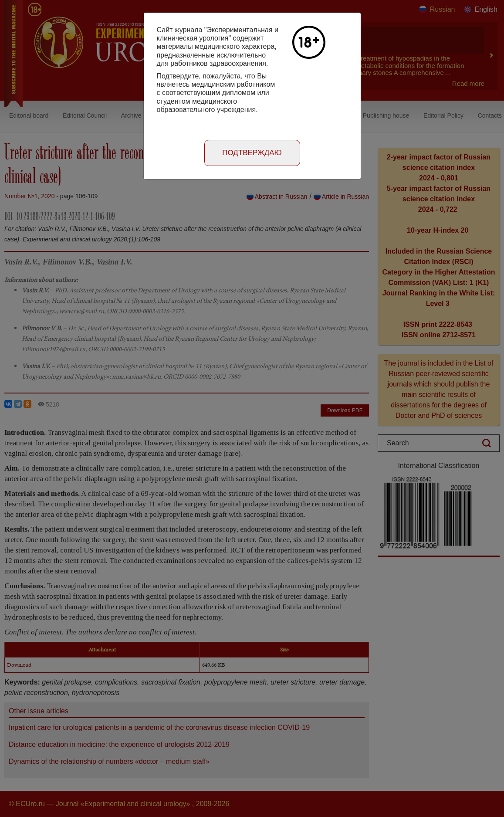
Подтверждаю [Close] (252, 153)
